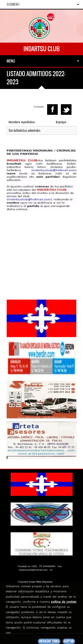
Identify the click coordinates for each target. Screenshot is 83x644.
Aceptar (69, 641)
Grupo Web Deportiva (41, 582)
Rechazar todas (49, 641)
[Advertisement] (41, 255)
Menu (11, 61)
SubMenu (13, 4)
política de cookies (64, 602)
